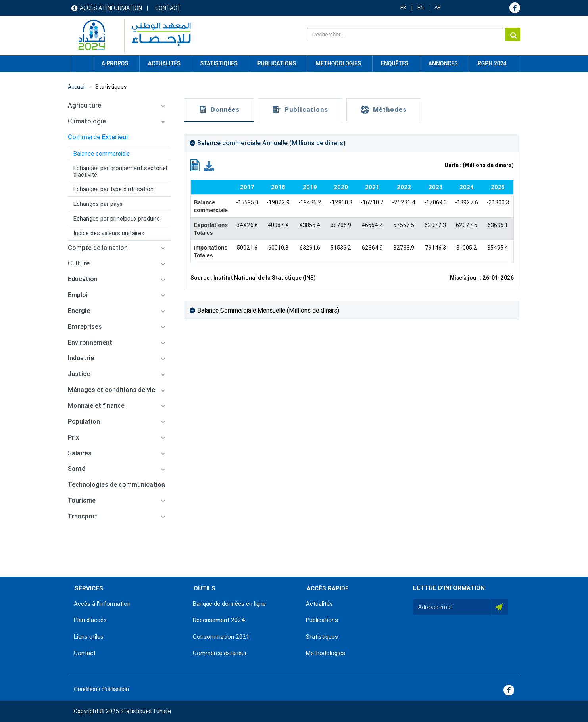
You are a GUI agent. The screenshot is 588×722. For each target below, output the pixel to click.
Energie (79, 311)
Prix (73, 437)
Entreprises (85, 327)
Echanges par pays (98, 204)
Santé (77, 469)
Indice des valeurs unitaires (109, 233)
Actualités (319, 604)
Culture (79, 263)
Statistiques (111, 87)
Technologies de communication (116, 485)
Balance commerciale (102, 154)
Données (225, 110)
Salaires (80, 453)
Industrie (81, 358)
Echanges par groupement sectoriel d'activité (120, 171)
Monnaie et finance (96, 406)
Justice (79, 374)
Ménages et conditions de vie (111, 390)
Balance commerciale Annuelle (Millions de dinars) (271, 143)
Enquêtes (395, 63)
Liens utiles (89, 637)
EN (421, 7)
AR (438, 7)
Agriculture (85, 105)
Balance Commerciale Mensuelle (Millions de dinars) (268, 310)
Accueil (81, 63)
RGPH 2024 (492, 63)
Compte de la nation (98, 248)
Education (83, 279)
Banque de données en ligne (229, 604)
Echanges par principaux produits (117, 219)
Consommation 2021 (221, 637)
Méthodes (390, 110)
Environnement (90, 343)
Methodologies (326, 653)
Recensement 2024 (219, 620)
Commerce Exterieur (98, 137)
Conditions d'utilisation (101, 689)
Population (84, 421)
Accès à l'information (111, 8)
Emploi (78, 295)
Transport (83, 516)
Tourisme (82, 500)
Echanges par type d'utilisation (113, 189)
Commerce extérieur (220, 653)
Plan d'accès (90, 620)
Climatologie (87, 121)
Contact (168, 8)
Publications (277, 63)
